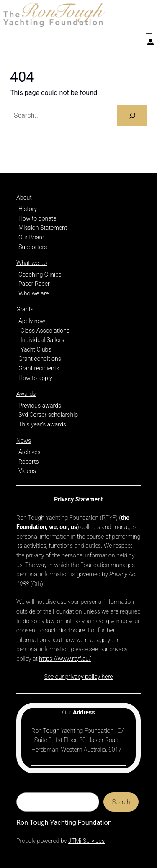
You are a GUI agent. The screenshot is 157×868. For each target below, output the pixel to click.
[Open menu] (149, 33)
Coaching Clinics (40, 275)
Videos (27, 471)
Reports (29, 462)
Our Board (31, 237)
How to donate (37, 218)
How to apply (35, 378)
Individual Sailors (42, 340)
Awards (26, 394)
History (28, 209)
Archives (30, 452)
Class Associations (45, 331)
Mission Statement (43, 228)
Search (121, 802)
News (24, 441)
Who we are (34, 293)
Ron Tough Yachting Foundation (64, 823)
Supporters (33, 247)
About (24, 198)
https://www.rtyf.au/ (65, 659)
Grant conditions (40, 359)
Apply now (32, 321)
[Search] (132, 116)
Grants (25, 309)
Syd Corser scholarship (48, 415)
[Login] (151, 42)
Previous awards (40, 406)
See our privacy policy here (78, 677)
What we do (32, 263)
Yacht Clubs (36, 349)
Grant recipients (39, 368)
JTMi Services (86, 841)
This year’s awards (42, 424)
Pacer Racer (34, 284)
